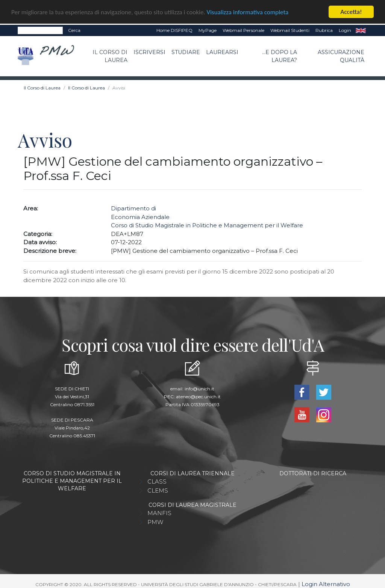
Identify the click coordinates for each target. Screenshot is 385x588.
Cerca (74, 29)
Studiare (186, 51)
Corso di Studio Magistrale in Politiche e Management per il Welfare (207, 225)
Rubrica (324, 29)
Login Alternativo (326, 583)
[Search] (40, 30)
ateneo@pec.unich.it (198, 396)
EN (361, 30)
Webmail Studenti (290, 29)
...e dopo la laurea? (280, 55)
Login (345, 29)
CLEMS (158, 490)
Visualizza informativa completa (248, 11)
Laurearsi (222, 51)
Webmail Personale (243, 29)
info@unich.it (199, 388)
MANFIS (159, 512)
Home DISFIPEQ (174, 29)
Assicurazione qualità (341, 55)
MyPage (208, 29)
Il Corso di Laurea (110, 55)
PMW (155, 521)
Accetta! (351, 11)
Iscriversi (149, 51)
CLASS (157, 481)
